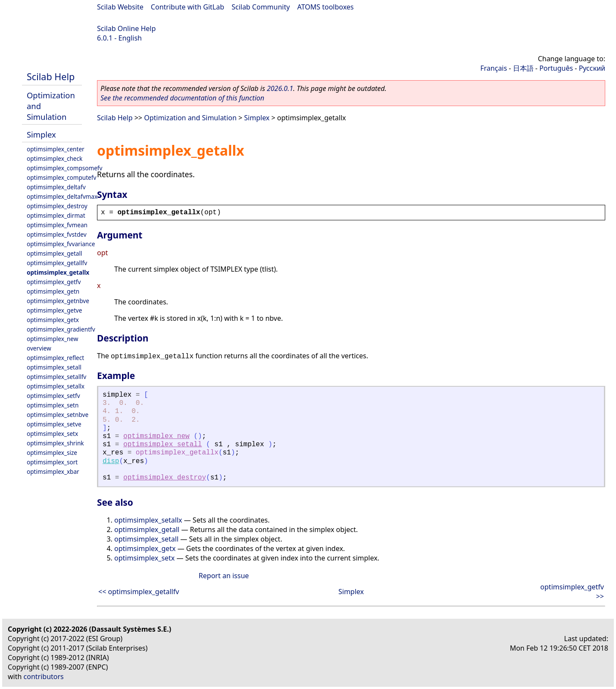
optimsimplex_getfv (54, 282)
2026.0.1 (280, 88)
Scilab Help (51, 77)
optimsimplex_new (52, 339)
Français (494, 68)
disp (111, 461)
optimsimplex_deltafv (56, 187)
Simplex (41, 134)
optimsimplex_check (55, 158)
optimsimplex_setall (54, 367)
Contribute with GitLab (188, 7)
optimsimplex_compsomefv (64, 168)
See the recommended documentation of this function (182, 98)
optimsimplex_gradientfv (61, 329)
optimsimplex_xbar (53, 471)
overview (39, 348)
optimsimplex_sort (52, 462)
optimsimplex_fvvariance (61, 244)
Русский (592, 68)
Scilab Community (261, 7)
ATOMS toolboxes (326, 7)
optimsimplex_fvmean (57, 225)
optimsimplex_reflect (55, 358)
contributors (44, 676)
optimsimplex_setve (54, 424)
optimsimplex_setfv (53, 396)
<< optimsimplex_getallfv (139, 592)
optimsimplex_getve (54, 310)
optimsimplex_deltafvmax (62, 196)
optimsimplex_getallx (58, 272)
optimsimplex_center (56, 149)
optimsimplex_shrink (55, 443)
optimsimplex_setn (53, 405)
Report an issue (224, 576)
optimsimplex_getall (55, 253)
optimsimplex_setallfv (56, 377)
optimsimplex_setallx (56, 386)
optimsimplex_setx (52, 434)
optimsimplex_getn (53, 291)
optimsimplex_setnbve (58, 415)
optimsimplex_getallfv (57, 263)
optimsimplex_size (52, 453)
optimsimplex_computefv (61, 177)
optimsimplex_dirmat (56, 215)
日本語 (523, 68)
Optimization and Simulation (190, 118)
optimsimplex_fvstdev (57, 234)
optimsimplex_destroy (57, 206)
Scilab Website (120, 7)
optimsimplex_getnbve (58, 301)
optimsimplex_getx (53, 320)
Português (556, 68)
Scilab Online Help (126, 28)
